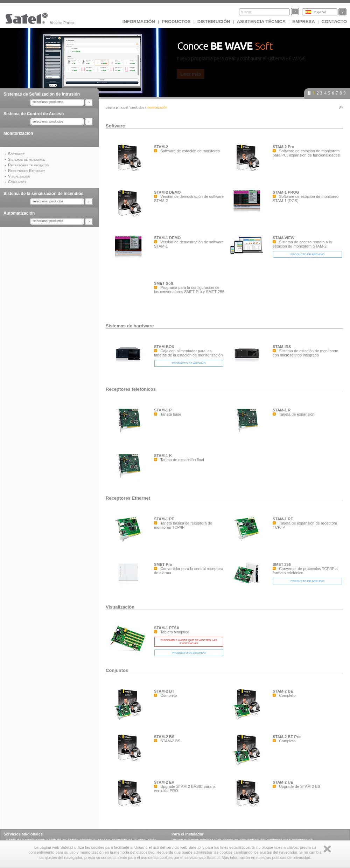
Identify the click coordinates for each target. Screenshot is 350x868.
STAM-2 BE (283, 691)
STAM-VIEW (283, 238)
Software (115, 126)
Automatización (19, 213)
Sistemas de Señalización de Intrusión (42, 94)
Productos (176, 22)
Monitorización (18, 133)
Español (320, 12)
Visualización (120, 607)
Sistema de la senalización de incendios (43, 194)
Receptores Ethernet (128, 498)
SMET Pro (163, 564)
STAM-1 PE (164, 519)
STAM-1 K (163, 456)
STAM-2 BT (164, 691)
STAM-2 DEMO (167, 192)
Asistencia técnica (261, 22)
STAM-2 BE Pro (287, 737)
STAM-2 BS (164, 737)
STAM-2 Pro (283, 147)
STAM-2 (161, 147)
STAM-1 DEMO (167, 238)
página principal (117, 107)
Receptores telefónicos (131, 389)
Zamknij (327, 849)
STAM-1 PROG (286, 192)
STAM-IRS (282, 347)
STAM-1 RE (283, 519)
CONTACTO (334, 22)
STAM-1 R (282, 410)
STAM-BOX (164, 347)
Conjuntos (117, 670)
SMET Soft (164, 283)
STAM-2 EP (164, 782)
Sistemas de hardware (130, 326)
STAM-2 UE (283, 782)
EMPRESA (303, 22)
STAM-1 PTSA (167, 628)
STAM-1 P (163, 410)
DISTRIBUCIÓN (214, 22)
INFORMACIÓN (139, 22)
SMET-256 (282, 564)
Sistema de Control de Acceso (34, 114)
